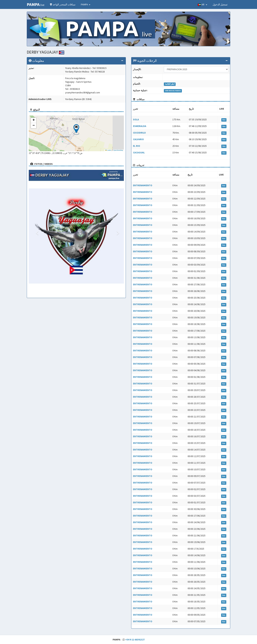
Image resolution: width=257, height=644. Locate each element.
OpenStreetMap (118, 150)
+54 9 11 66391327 (135, 640)
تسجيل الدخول (220, 4)
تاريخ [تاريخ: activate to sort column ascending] (191, 109)
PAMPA (86, 4)
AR (202, 4)
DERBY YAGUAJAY (46, 52)
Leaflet (108, 150)
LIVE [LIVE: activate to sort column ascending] (222, 109)
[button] (76, 129)
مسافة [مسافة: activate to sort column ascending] (176, 109)
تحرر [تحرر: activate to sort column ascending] (135, 109)
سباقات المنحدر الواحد (63, 4)
